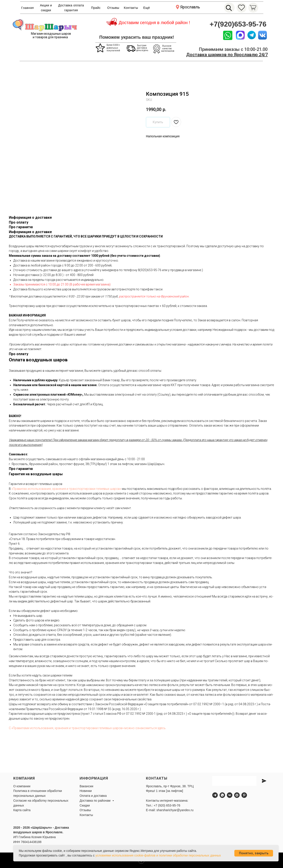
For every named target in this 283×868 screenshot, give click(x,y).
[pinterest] (244, 795)
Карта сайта (22, 810)
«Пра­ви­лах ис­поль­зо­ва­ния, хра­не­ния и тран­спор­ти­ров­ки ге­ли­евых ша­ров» (66, 489)
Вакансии (86, 786)
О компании (22, 786)
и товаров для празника (50, 37)
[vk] (230, 795)
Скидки (85, 805)
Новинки (86, 791)
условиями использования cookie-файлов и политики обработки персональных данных (158, 855)
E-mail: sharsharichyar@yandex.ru (170, 810)
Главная (28, 8)
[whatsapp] (222, 795)
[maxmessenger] (237, 795)
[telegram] (215, 795)
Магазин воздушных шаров (51, 34)
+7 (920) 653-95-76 (167, 805)
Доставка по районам (95, 801)
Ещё (147, 8)
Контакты (131, 8)
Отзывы (113, 8)
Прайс (96, 8)
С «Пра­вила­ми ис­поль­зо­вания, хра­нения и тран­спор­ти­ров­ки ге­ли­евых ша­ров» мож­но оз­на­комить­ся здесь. (88, 728)
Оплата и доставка (93, 796)
